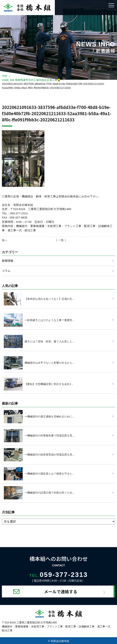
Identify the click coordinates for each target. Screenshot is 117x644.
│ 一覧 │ (61, 240)
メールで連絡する (61, 591)
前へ (5, 240)
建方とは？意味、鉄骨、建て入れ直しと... (50, 341)
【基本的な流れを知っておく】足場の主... (50, 299)
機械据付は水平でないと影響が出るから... (50, 363)
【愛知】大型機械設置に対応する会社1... (49, 384)
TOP (5, 76)
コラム (6, 271)
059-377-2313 (59, 575)
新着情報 (8, 261)
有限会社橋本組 (60, 641)
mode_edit (31, 80)
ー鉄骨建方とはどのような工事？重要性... (50, 320)
